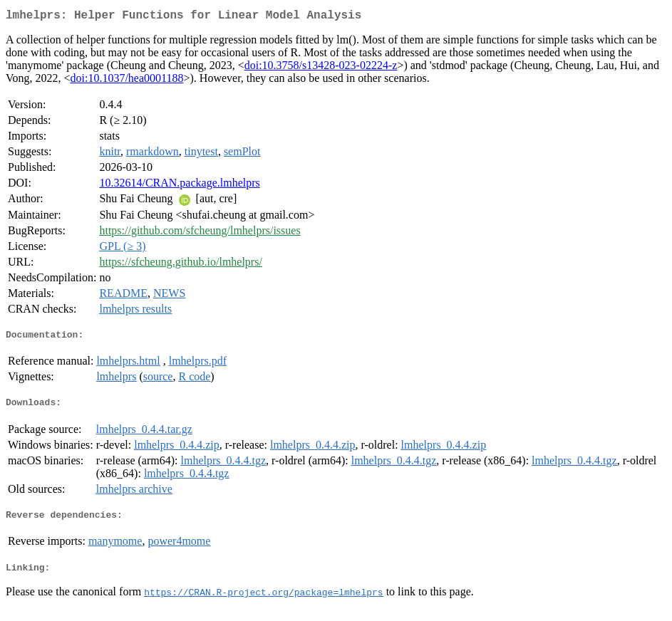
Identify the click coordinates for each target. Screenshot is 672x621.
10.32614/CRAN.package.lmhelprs (179, 186)
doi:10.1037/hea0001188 (127, 81)
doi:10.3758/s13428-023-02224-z (321, 68)
